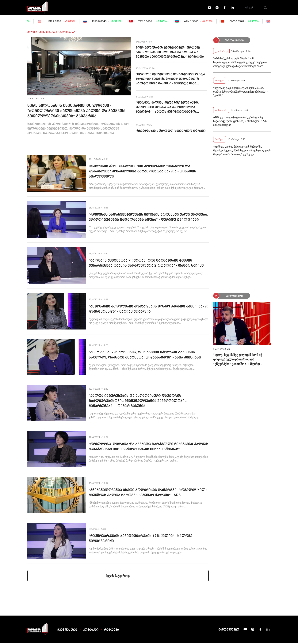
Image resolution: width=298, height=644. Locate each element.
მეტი (148, 8)
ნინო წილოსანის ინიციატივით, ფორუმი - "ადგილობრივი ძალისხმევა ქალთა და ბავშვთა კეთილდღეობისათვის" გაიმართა (76, 112)
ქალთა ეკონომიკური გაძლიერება (51, 33)
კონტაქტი (91, 631)
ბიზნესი (220, 81)
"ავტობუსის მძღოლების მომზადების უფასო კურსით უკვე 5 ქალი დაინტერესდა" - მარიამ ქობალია (149, 310)
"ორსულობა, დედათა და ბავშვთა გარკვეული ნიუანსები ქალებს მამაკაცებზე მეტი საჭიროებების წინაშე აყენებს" (149, 448)
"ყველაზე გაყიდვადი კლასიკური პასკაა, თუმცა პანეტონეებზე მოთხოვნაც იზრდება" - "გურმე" (241, 93)
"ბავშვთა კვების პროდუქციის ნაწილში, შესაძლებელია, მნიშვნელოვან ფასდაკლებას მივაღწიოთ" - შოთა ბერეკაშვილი (242, 151)
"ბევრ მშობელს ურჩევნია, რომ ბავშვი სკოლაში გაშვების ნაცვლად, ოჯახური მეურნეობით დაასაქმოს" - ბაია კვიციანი (145, 356)
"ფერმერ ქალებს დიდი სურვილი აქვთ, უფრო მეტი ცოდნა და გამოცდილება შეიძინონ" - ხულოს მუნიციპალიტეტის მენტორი (167, 109)
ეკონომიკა (127, 8)
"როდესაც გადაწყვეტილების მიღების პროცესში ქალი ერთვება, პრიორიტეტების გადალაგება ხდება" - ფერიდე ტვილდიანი (148, 218)
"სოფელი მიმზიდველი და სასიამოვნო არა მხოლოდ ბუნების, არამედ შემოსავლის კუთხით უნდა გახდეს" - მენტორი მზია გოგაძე (170, 81)
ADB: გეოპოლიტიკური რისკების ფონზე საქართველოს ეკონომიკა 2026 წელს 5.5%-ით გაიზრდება (241, 122)
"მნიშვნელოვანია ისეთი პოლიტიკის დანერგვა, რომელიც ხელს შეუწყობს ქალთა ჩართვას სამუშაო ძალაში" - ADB (148, 494)
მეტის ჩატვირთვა (118, 577)
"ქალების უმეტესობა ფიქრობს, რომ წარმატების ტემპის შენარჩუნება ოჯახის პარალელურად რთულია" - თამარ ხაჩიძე (146, 264)
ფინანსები (101, 8)
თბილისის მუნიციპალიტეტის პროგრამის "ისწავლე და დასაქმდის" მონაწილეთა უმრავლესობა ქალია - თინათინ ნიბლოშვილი (142, 172)
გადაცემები (76, 8)
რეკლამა (111, 631)
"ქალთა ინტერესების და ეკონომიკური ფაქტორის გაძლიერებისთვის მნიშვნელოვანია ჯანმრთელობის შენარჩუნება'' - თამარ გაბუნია (138, 402)
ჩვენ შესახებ (67, 631)
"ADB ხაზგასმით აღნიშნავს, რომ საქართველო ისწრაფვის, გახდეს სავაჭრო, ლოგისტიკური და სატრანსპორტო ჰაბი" (240, 63)
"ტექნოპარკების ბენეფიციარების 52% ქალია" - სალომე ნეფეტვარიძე (141, 540)
